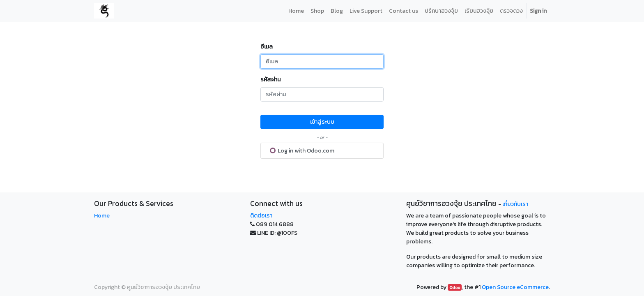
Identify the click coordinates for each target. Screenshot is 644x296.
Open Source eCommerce (515, 287)
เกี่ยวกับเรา (515, 204)
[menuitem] (296, 11)
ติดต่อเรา (261, 216)
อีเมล (267, 47)
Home (102, 216)
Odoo (455, 287)
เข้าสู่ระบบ (322, 122)
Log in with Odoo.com (302, 151)
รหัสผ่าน (270, 80)
